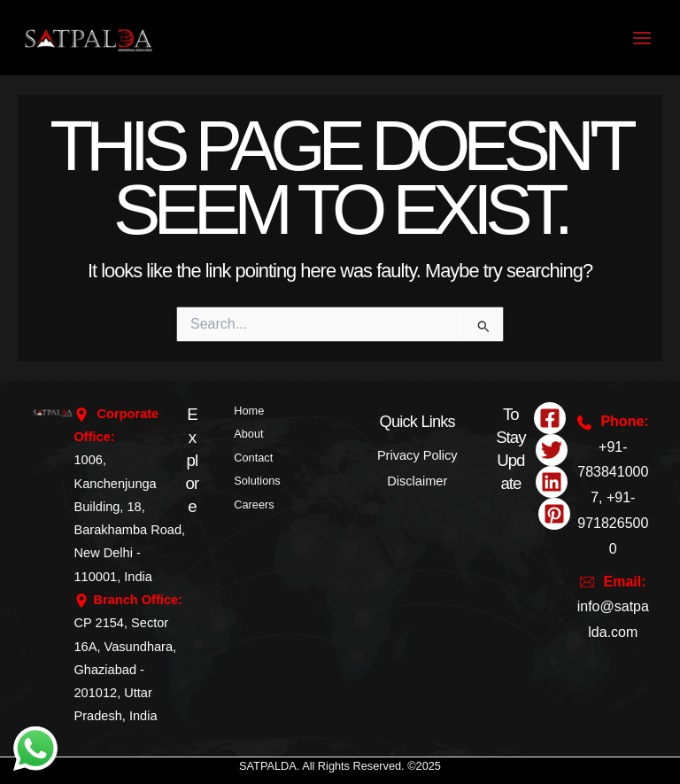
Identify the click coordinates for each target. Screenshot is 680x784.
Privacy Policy (417, 455)
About (248, 434)
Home (249, 411)
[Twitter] (552, 450)
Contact (253, 458)
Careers (254, 505)
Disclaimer (417, 481)
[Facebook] (550, 418)
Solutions (257, 481)
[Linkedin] (552, 482)
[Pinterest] (554, 514)
